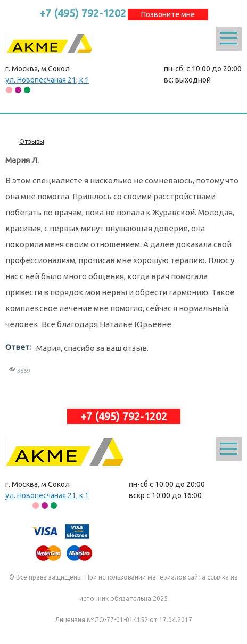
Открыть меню (229, 39)
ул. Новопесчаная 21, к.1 (47, 80)
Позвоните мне (168, 14)
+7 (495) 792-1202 (83, 13)
